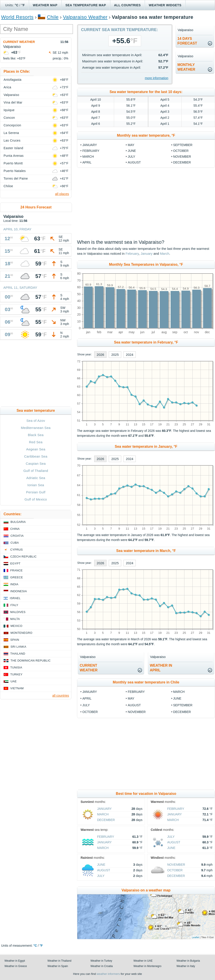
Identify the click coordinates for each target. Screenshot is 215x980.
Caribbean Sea (36, 456)
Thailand (18, 654)
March (88, 157)
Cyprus (17, 550)
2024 (130, 355)
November (182, 157)
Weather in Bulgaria (188, 961)
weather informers (108, 974)
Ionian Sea (36, 485)
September (183, 145)
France (16, 570)
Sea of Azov (36, 421)
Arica (7, 87)
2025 (115, 355)
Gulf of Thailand (36, 471)
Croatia (17, 536)
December (182, 162)
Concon (9, 118)
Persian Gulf (36, 492)
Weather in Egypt (15, 961)
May (131, 145)
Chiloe (8, 186)
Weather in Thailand (59, 961)
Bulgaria (18, 522)
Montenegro (21, 633)
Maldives (18, 612)
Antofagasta (13, 80)
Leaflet (195, 937)
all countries (61, 696)
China (15, 529)
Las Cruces (12, 140)
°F (23, 5)
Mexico (16, 626)
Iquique (9, 110)
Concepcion (12, 125)
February (91, 151)
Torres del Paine (16, 178)
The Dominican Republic (31, 661)
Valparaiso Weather (85, 17)
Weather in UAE (143, 961)
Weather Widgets (165, 5)
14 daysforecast (187, 41)
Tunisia (16, 667)
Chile (53, 17)
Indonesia (19, 591)
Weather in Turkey (101, 961)
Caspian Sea (36, 463)
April (87, 162)
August (134, 162)
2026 (100, 355)
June (132, 151)
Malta (15, 619)
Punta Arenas (14, 156)
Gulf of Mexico (36, 499)
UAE (14, 681)
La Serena (11, 133)
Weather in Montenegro (147, 966)
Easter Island (13, 148)
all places (62, 194)
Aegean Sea (36, 449)
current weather (89, 668)
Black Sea (36, 435)
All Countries (127, 5)
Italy (14, 605)
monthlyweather (186, 67)
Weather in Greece (16, 966)
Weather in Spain (58, 966)
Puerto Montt (13, 163)
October (181, 151)
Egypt (15, 563)
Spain (15, 640)
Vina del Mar (13, 102)
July (131, 157)
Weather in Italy (186, 966)
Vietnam (17, 688)
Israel (15, 598)
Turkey (16, 674)
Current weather (19, 42)
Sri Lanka (18, 647)
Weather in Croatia (102, 966)
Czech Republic (23, 557)
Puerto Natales (15, 171)
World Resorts (17, 17)
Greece (17, 577)
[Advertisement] (146, 204)
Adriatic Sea (36, 478)
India (14, 584)
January (90, 145)
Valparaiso (11, 95)
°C (17, 5)
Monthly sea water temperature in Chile (146, 682)
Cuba (15, 543)
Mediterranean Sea (36, 428)
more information (157, 78)
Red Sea (36, 442)
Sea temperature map (86, 5)
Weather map (45, 5)
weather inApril (161, 668)
